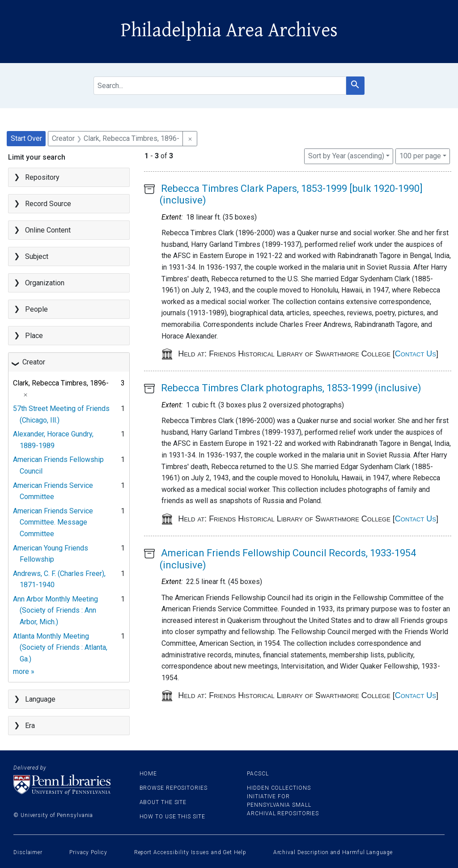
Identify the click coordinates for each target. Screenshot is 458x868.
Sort (346, 156)
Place (34, 336)
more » (24, 671)
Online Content (48, 230)
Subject (37, 256)
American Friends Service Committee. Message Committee (53, 522)
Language (40, 699)
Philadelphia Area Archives (229, 30)
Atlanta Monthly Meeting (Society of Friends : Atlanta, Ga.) (60, 648)
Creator (34, 362)
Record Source (48, 204)
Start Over (26, 138)
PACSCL (258, 774)
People (36, 309)
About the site (163, 802)
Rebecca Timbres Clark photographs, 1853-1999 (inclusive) (291, 388)
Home (148, 774)
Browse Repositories (174, 788)
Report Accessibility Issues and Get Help (190, 852)
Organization (45, 283)
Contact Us (416, 354)
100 (420, 155)
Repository (42, 177)
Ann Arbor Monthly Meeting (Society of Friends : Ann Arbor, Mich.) (55, 610)
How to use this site (172, 817)
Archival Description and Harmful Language (333, 852)
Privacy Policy (88, 852)
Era (30, 726)
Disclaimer (28, 852)
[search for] (220, 86)
